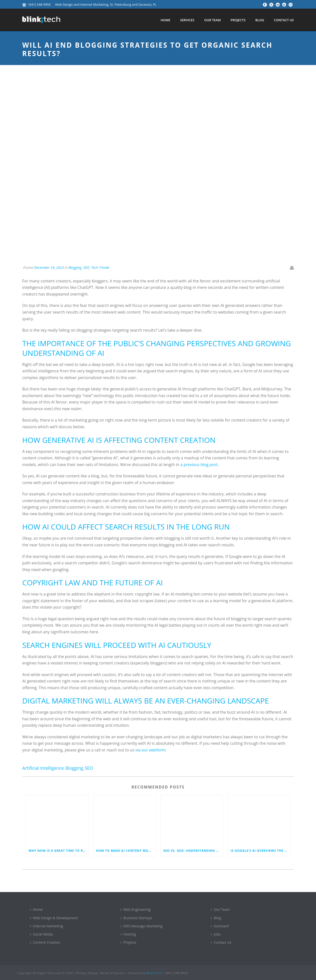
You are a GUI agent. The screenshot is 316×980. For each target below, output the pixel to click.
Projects (238, 20)
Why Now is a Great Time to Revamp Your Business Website (58, 851)
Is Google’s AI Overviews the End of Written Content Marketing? (260, 851)
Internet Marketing (46, 926)
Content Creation (45, 942)
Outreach (220, 926)
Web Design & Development (54, 918)
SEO (86, 267)
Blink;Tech (154, 973)
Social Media (41, 934)
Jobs (216, 934)
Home (165, 20)
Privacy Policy (87, 973)
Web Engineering (136, 909)
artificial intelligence (43, 768)
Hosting (128, 934)
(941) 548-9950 (39, 4)
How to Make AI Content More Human (126, 851)
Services (187, 20)
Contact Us (284, 20)
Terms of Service (112, 973)
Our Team (212, 20)
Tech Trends (100, 267)
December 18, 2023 (49, 267)
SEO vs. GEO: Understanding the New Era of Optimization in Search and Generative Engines (193, 851)
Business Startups (136, 918)
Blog (260, 20)
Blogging (75, 267)
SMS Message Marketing (141, 926)
